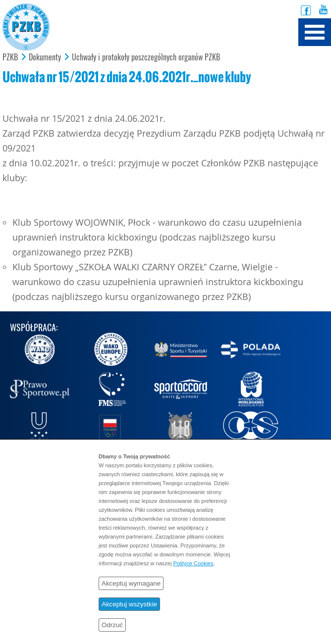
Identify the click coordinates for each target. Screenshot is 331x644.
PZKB (10, 57)
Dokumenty (45, 57)
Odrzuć (112, 625)
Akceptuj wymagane (131, 583)
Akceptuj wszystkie (129, 604)
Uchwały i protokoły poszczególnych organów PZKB (146, 57)
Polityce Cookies (193, 563)
